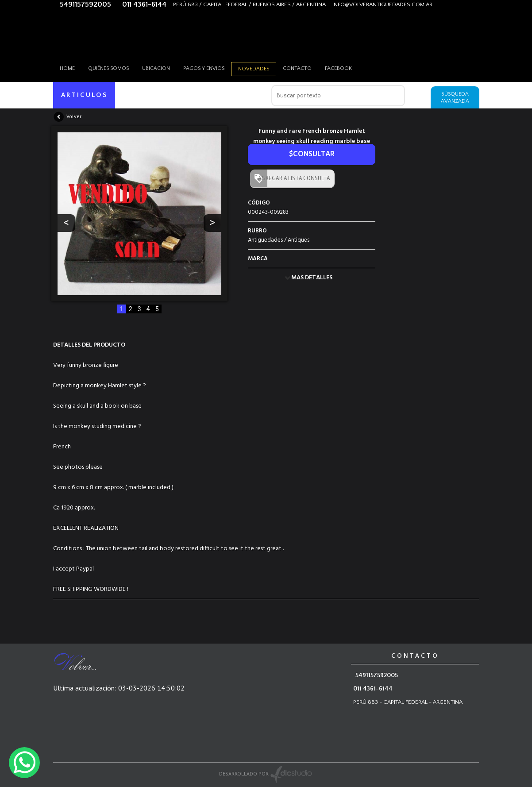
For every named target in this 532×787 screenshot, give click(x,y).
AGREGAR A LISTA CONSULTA (292, 178)
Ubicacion (156, 68)
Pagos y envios (204, 68)
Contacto (297, 68)
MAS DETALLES (312, 278)
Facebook (338, 68)
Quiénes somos (108, 68)
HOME (67, 68)
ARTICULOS (84, 95)
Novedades (254, 69)
